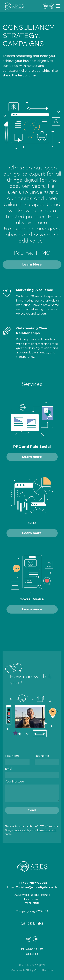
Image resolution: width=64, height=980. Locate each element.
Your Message (14, 782)
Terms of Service (47, 833)
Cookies (32, 956)
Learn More (32, 264)
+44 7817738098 (35, 885)
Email (9, 769)
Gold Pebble (44, 973)
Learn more (32, 457)
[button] (58, 6)
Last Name (42, 756)
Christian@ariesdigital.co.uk (36, 890)
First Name (12, 756)
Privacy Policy (23, 833)
